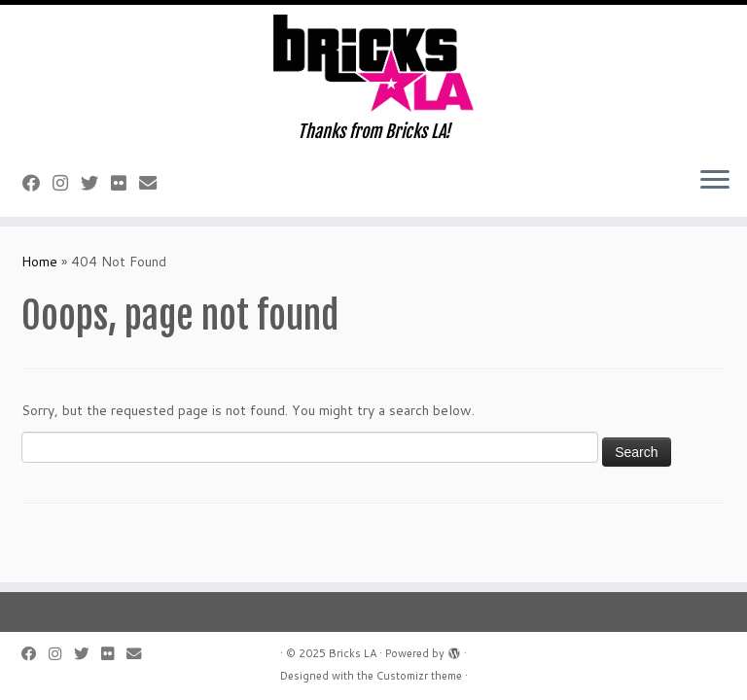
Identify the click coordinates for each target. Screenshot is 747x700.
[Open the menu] (715, 182)
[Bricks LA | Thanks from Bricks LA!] (373, 63)
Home (39, 262)
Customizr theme (419, 676)
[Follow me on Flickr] (125, 183)
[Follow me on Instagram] (67, 183)
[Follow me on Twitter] (96, 183)
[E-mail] (154, 183)
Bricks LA (353, 653)
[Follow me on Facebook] (37, 183)
